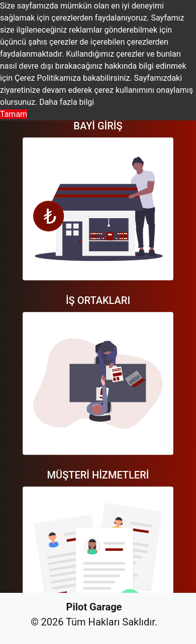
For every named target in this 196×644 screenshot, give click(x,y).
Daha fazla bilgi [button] (67, 102)
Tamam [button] (14, 114)
